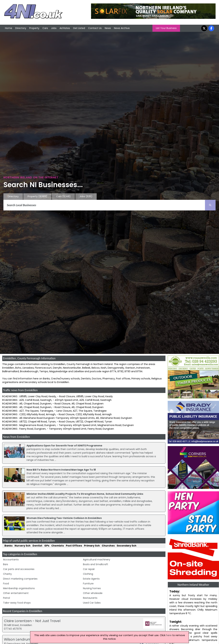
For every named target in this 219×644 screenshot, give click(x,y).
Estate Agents (91, 579)
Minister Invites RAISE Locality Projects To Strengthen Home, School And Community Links (85, 494)
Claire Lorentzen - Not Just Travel (32, 621)
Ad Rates (65, 28)
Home (9, 28)
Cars (45, 28)
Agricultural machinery (97, 560)
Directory (21, 28)
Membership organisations (19, 588)
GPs (47, 546)
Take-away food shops (17, 603)
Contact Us (95, 28)
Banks (8, 546)
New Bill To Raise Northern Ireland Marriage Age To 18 (61, 470)
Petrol (7, 598)
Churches (108, 546)
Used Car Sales (92, 603)
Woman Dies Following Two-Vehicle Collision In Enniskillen (64, 518)
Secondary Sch (127, 546)
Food (6, 584)
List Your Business (166, 28)
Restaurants (90, 598)
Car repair (89, 569)
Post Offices (74, 546)
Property (34, 28)
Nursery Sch (22, 546)
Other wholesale (93, 593)
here (169, 635)
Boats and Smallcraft (96, 564)
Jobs (54, 28)
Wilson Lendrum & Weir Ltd (26, 639)
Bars (6, 564)
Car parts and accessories (19, 569)
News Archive (122, 28)
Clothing (88, 574)
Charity (7, 574)
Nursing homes (92, 588)
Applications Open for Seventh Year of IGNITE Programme (64, 446)
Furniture (88, 584)
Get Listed (79, 28)
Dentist (37, 546)
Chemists (58, 546)
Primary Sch (92, 546)
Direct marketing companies (20, 579)
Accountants (11, 560)
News (108, 28)
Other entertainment (16, 593)
